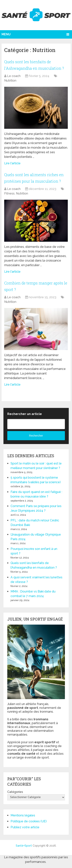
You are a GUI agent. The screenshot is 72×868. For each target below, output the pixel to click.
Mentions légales (23, 815)
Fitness (9, 193)
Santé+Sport (24, 846)
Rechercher (36, 436)
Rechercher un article (25, 414)
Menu (6, 34)
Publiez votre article (25, 827)
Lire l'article (12, 163)
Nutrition (10, 81)
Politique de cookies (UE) (29, 821)
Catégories (15, 792)
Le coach (14, 76)
